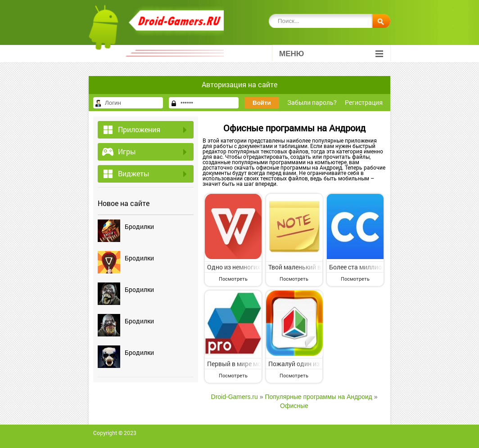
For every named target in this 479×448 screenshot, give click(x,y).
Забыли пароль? (312, 102)
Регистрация (364, 102)
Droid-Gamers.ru (235, 397)
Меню (331, 54)
